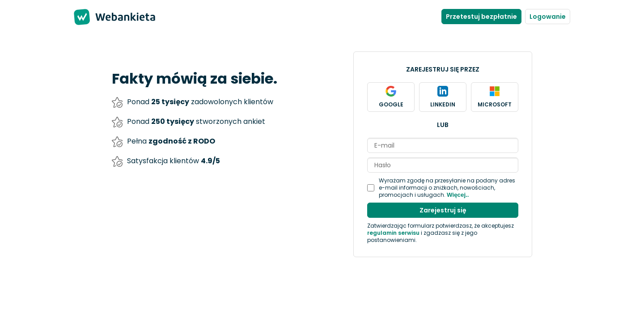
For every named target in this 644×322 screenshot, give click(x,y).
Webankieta (130, 17)
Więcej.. (458, 195)
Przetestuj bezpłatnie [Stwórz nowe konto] (481, 17)
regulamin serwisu (393, 233)
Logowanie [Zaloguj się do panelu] (548, 17)
